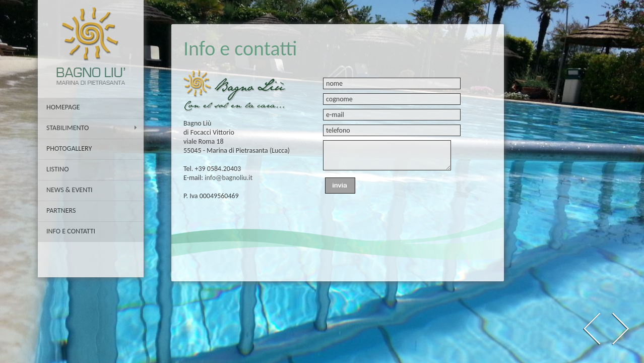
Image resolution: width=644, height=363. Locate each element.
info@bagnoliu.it (229, 178)
